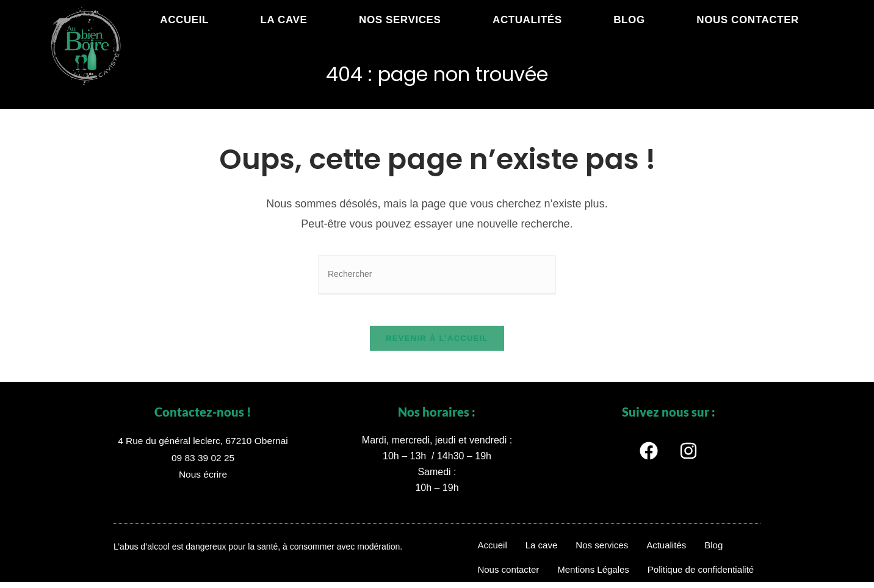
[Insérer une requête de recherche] (437, 275)
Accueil (492, 552)
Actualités (666, 552)
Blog (713, 552)
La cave (542, 552)
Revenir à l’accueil (437, 344)
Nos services (602, 552)
